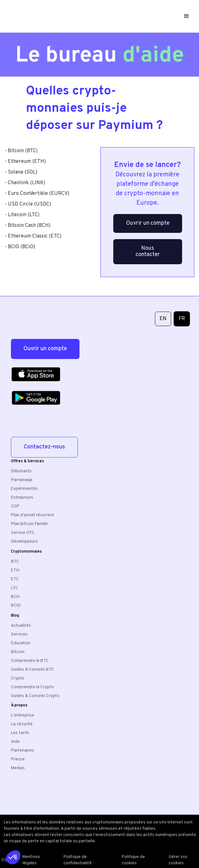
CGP (15, 506)
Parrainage (22, 480)
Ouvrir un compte (148, 223)
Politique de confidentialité (78, 860)
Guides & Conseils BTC (33, 670)
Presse (18, 759)
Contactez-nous (44, 447)
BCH (15, 597)
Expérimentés (24, 489)
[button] (188, 16)
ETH (15, 570)
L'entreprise (23, 715)
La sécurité (22, 724)
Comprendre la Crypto (32, 687)
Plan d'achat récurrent (33, 515)
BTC (15, 562)
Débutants (21, 471)
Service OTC (23, 533)
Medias (18, 768)
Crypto (18, 678)
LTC (15, 588)
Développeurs (24, 541)
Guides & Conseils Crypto (35, 696)
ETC (15, 579)
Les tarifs (20, 733)
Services (19, 634)
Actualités (21, 626)
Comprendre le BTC (30, 661)
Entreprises (22, 498)
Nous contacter (148, 252)
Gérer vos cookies (178, 860)
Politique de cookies (133, 860)
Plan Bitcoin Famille (29, 524)
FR (182, 319)
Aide (15, 742)
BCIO (16, 605)
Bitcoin (18, 652)
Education (21, 643)
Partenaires (23, 750)
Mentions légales (31, 860)
